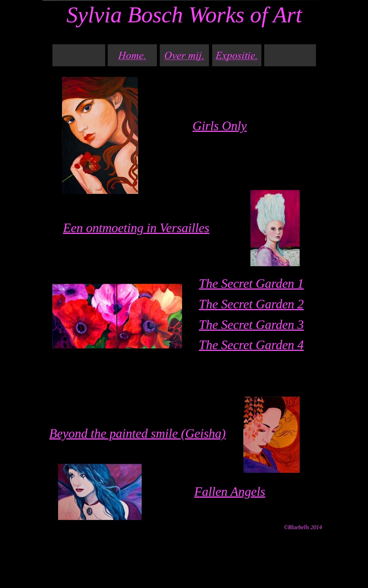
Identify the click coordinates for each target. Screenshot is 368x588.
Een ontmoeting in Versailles (136, 228)
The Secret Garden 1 (251, 284)
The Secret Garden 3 (251, 325)
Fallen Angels (230, 492)
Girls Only (220, 126)
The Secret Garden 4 (251, 345)
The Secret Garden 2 (251, 304)
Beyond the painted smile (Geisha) (137, 433)
